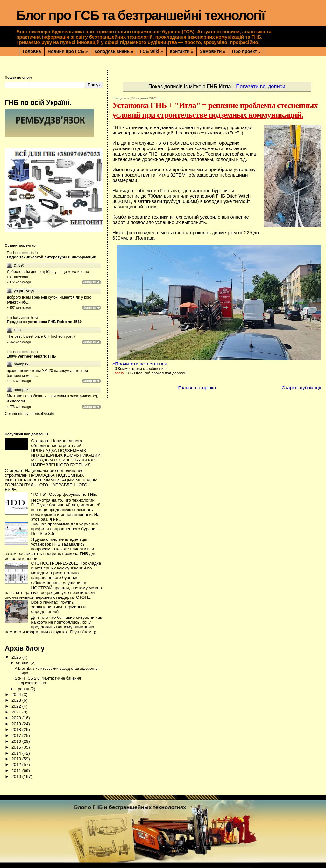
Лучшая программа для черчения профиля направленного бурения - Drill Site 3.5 (66, 529)
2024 (17, 694)
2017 (17, 736)
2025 (17, 657)
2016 (17, 741)
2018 (17, 730)
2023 (17, 700)
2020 (17, 718)
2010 (17, 776)
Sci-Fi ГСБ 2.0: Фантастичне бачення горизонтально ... (48, 681)
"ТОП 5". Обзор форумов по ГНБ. (64, 494)
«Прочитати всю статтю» (140, 364)
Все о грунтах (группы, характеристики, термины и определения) (58, 607)
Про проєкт (246, 51)
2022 (17, 706)
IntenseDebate (42, 414)
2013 (17, 759)
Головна (32, 51)
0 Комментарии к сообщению (141, 369)
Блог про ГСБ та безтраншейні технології (140, 15)
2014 (17, 753)
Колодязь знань (114, 51)
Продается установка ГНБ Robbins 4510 (44, 322)
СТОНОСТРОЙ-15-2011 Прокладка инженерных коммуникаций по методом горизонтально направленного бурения (66, 570)
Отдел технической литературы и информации (51, 257)
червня (23, 663)
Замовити (213, 51)
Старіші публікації (301, 388)
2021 (17, 712)
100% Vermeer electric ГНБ (31, 356)
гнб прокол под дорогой (165, 373)
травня (23, 689)
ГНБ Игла (134, 373)
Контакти (181, 51)
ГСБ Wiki (152, 51)
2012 (17, 765)
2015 (17, 747)
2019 (17, 724)
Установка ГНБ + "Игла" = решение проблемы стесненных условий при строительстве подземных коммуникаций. (215, 110)
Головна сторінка (197, 388)
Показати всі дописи (261, 86)
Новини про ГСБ (68, 51)
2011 (17, 771)
